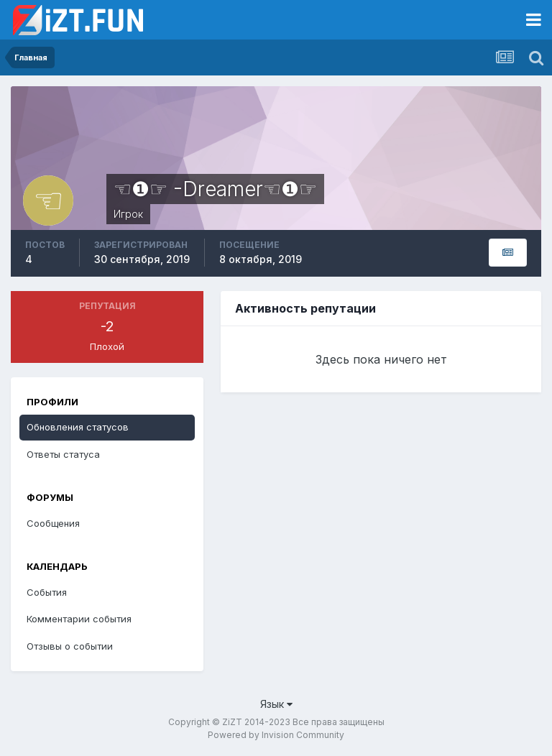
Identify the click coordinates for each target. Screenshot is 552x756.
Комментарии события (79, 619)
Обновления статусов (78, 427)
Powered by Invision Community (276, 735)
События (47, 592)
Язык (276, 704)
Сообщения (53, 523)
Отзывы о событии (70, 646)
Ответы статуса (63, 454)
